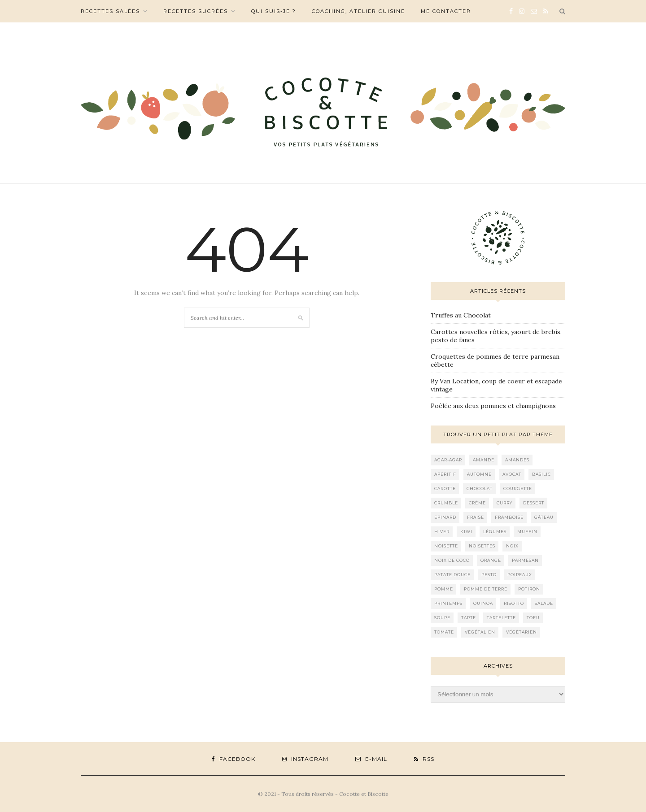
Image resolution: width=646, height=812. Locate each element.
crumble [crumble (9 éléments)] (446, 503)
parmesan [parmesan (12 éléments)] (525, 560)
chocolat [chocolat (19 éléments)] (480, 489)
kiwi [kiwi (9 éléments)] (466, 532)
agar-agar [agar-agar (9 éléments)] (448, 460)
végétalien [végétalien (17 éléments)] (480, 632)
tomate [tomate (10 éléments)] (444, 632)
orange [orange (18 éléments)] (491, 560)
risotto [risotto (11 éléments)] (514, 603)
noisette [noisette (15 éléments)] (446, 546)
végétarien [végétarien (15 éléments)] (522, 632)
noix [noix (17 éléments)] (512, 546)
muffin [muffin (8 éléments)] (527, 532)
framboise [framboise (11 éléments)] (509, 517)
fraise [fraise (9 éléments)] (476, 517)
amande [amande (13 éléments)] (484, 460)
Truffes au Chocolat (461, 315)
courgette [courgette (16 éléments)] (518, 489)
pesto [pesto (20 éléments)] (489, 575)
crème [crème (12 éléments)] (477, 503)
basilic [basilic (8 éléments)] (541, 474)
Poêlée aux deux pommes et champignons (493, 406)
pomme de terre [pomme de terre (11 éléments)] (486, 589)
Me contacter (446, 11)
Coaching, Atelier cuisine (358, 11)
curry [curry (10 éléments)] (504, 503)
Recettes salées (110, 11)
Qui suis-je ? (274, 11)
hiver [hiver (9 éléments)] (442, 532)
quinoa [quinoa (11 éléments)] (483, 603)
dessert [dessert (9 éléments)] (534, 503)
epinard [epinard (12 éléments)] (445, 517)
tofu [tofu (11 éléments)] (533, 618)
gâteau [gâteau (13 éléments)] (544, 517)
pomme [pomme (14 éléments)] (444, 589)
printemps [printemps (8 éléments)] (448, 603)
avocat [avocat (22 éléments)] (512, 474)
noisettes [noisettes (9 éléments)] (482, 546)
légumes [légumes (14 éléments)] (495, 532)
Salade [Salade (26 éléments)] (544, 603)
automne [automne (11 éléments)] (479, 474)
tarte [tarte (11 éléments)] (469, 618)
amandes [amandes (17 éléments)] (517, 460)
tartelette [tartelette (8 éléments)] (501, 618)
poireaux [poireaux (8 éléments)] (520, 575)
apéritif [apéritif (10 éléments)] (445, 474)
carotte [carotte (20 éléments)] (445, 489)
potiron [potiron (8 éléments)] (529, 589)
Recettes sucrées (196, 11)
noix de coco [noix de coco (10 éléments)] (452, 560)
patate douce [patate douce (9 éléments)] (452, 575)
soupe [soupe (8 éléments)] (442, 618)
